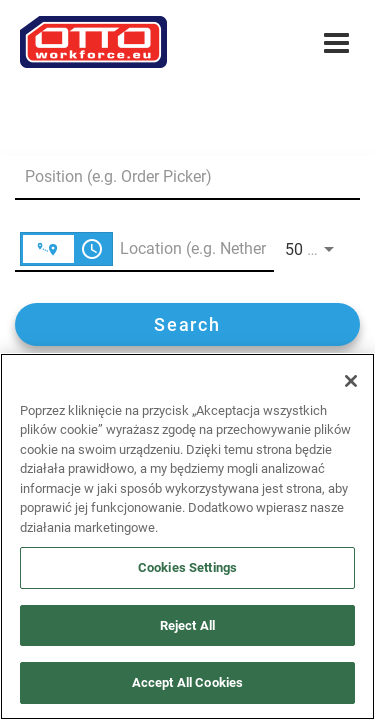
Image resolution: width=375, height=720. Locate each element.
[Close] (351, 381)
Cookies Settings (187, 567)
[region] (187, 536)
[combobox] (177, 176)
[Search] (187, 324)
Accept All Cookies (187, 682)
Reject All (187, 625)
